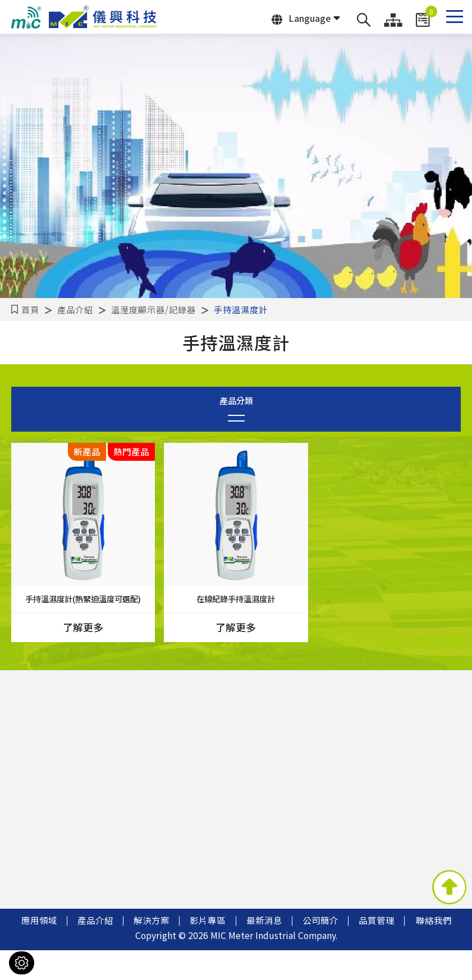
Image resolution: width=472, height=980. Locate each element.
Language (301, 18)
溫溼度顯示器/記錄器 (153, 309)
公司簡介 (320, 950)
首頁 (30, 309)
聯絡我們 (434, 950)
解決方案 (152, 950)
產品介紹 (75, 309)
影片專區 (208, 950)
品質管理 (377, 950)
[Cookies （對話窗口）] (22, 963)
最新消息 (264, 950)
